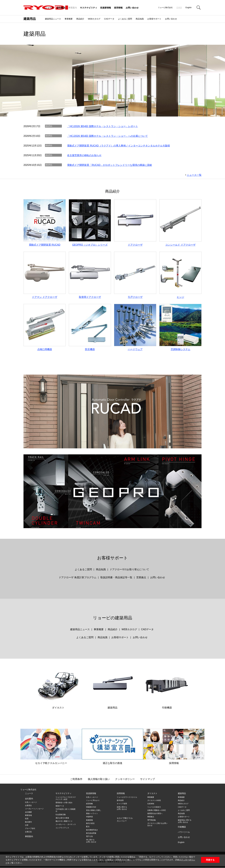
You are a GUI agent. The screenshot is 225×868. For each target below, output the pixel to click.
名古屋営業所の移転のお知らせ (84, 155)
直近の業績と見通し (94, 811)
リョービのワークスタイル (127, 798)
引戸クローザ (135, 275)
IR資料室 (89, 817)
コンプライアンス (62, 828)
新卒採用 (120, 801)
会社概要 (28, 813)
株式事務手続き (92, 831)
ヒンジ (180, 275)
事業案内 (73, 8)
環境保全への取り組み (64, 803)
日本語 (179, 8)
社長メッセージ (31, 803)
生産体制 (151, 804)
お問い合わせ (132, 8)
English (189, 8)
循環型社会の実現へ (155, 814)
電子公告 (89, 837)
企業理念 (28, 806)
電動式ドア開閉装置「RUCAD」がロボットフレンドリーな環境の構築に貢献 (110, 165)
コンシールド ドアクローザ (180, 223)
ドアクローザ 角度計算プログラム (78, 578)
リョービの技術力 (154, 808)
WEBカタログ (94, 19)
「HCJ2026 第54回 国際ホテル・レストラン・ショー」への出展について (107, 136)
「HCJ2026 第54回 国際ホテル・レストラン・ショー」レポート (102, 126)
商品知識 (140, 19)
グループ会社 (30, 829)
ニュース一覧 (194, 175)
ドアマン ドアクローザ (45, 275)
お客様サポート (154, 19)
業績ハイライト (92, 814)
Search (198, 8)
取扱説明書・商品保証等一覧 (116, 578)
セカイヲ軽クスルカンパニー (51, 747)
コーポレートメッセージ (34, 809)
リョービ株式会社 (28, 790)
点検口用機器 (45, 328)
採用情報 (118, 8)
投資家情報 (106, 8)
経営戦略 (89, 804)
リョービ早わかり (93, 801)
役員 (27, 819)
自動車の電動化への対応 (157, 811)
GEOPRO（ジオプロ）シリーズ (90, 223)
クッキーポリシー (125, 780)
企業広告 (28, 832)
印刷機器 (167, 687)
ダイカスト (58, 687)
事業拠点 (151, 817)
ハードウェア (135, 328)
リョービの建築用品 (112, 619)
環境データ (60, 807)
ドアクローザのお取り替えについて (129, 570)
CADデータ (109, 19)
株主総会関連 (91, 834)
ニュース (49, 8)
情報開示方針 (91, 808)
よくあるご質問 (125, 19)
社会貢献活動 (61, 815)
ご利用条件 (76, 780)
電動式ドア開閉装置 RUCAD (45, 223)
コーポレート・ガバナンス (66, 825)
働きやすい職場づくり (64, 822)
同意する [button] (210, 860)
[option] (112, 81)
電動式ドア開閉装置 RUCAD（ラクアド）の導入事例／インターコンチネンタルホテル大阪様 (118, 146)
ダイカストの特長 (154, 801)
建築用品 (30, 19)
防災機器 (90, 328)
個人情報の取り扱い (99, 780)
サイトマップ (147, 780)
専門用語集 (152, 821)
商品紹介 (80, 19)
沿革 (27, 826)
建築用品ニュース (53, 19)
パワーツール (184, 833)
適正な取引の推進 (112, 747)
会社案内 (61, 8)
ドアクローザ (135, 223)
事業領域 (28, 816)
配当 (88, 827)
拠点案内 (28, 823)
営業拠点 (141, 578)
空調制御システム (180, 328)
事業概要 (69, 19)
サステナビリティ (89, 8)
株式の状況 (90, 824)
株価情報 (89, 821)
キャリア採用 (122, 804)
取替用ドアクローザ (90, 275)
